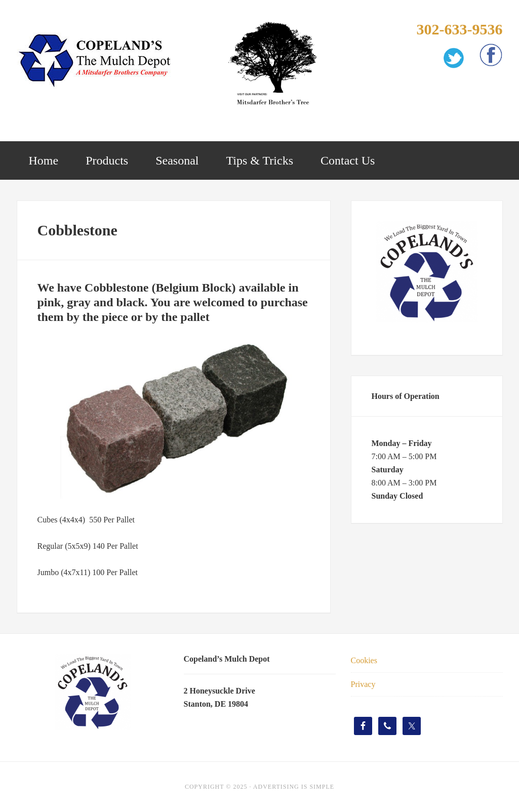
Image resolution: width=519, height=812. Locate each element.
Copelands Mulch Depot (98, 61)
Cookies (364, 660)
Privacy (363, 684)
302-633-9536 (459, 29)
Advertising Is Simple (294, 787)
